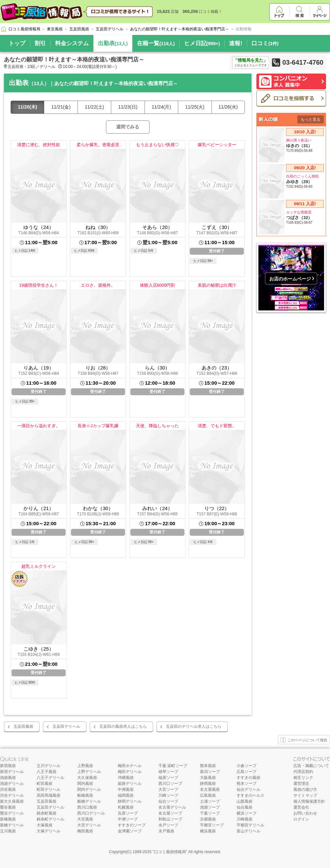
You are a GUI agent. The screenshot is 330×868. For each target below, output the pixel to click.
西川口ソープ (170, 784)
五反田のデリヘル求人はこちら (194, 726)
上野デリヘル (89, 772)
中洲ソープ (128, 819)
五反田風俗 (23, 726)
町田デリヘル (49, 789)
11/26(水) (228, 107)
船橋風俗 (85, 795)
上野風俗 (85, 766)
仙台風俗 (245, 807)
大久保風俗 (87, 778)
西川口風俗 (87, 807)
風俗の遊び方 (305, 789)
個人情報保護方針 (309, 801)
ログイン (301, 819)
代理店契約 (303, 772)
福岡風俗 (126, 795)
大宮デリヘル (89, 825)
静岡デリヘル (130, 801)
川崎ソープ (168, 795)
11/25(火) (195, 107)
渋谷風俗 (8, 789)
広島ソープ (247, 772)
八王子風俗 (47, 772)
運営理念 (301, 784)
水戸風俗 (166, 831)
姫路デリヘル (130, 784)
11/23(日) (128, 107)
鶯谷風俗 (8, 807)
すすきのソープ (132, 825)
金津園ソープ (130, 831)
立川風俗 (8, 831)
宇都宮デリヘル (250, 825)
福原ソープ (168, 778)
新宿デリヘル (12, 772)
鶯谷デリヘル (12, 813)
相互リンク (303, 778)
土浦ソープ (210, 801)
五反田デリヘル (66, 726)
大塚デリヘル (49, 831)
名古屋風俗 (210, 789)
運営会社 (301, 807)
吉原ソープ (128, 813)
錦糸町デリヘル (50, 819)
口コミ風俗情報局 (170, 852)
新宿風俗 (8, 766)
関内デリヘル (89, 789)
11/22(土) (94, 107)
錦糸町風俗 (47, 813)
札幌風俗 (126, 807)
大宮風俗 (85, 819)
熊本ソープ (247, 784)
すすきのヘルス (250, 795)
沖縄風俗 (126, 778)
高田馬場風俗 (49, 795)
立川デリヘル (49, 766)
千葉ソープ (210, 813)
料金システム (72, 43)
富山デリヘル (248, 831)
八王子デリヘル (50, 778)
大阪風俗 (208, 778)
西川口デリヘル (91, 813)
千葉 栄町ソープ (173, 766)
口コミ (265, 43)
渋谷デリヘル (12, 795)
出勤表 (113, 43)
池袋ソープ (210, 807)
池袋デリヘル (12, 784)
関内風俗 (85, 784)
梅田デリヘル (130, 772)
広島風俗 (208, 795)
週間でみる (128, 127)
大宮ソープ (168, 789)
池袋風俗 (8, 778)
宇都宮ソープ (212, 825)
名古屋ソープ (170, 813)
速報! (236, 43)
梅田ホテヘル (130, 766)
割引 (40, 43)
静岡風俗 (208, 784)
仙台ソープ (168, 801)
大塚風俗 (45, 825)
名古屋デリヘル (172, 807)
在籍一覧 (156, 43)
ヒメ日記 (202, 43)
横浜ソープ (247, 813)
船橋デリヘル (89, 801)
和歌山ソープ (170, 819)
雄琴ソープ (168, 772)
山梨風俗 (245, 801)
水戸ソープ (168, 825)
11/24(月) (161, 107)
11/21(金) (61, 107)
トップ (17, 43)
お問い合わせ (305, 813)
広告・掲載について (311, 766)
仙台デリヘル (248, 789)
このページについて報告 (304, 740)
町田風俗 (45, 784)
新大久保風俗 (12, 801)
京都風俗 (208, 819)
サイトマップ (305, 795)
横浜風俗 (208, 831)
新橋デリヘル (12, 825)
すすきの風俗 (248, 778)
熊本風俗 (208, 766)
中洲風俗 (126, 789)
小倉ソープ (247, 766)
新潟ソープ (210, 772)
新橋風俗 (8, 819)
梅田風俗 (85, 831)
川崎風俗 (245, 819)
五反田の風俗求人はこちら (123, 726)
